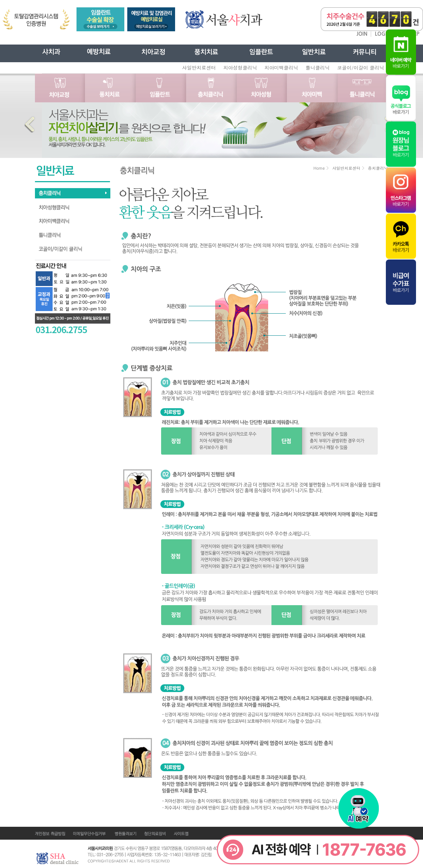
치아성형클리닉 (240, 68)
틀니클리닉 (318, 68)
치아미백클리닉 (281, 68)
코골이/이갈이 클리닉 (360, 68)
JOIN (362, 34)
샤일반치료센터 (199, 68)
